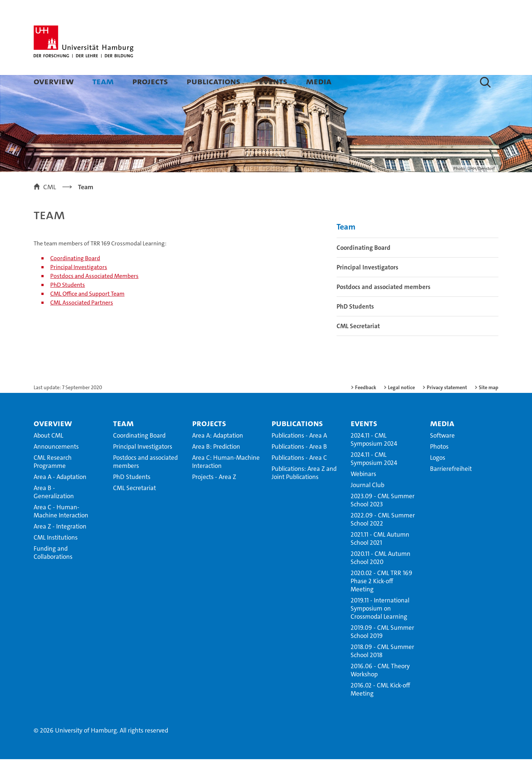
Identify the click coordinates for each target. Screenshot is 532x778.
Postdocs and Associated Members (94, 295)
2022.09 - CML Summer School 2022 (383, 538)
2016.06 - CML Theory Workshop (380, 689)
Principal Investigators (79, 286)
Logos (438, 476)
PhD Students (68, 304)
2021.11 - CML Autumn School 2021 (380, 557)
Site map (489, 406)
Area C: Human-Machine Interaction (226, 480)
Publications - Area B (299, 465)
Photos (439, 465)
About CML (48, 454)
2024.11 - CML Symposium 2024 (374, 458)
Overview (54, 81)
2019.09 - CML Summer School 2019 (382, 650)
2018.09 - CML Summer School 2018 (382, 670)
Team (103, 81)
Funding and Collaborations (53, 571)
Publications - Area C (299, 476)
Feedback (366, 406)
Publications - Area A (299, 454)
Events (273, 81)
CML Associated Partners (82, 321)
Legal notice (401, 406)
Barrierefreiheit (451, 487)
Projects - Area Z (214, 496)
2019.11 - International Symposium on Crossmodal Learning (380, 627)
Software (442, 454)
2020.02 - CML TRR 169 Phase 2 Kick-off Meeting (381, 600)
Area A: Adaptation (218, 454)
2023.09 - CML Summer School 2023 (383, 519)
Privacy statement (447, 406)
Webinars (363, 493)
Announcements (56, 465)
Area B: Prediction (216, 465)
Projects (150, 81)
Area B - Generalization (54, 511)
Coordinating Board (75, 277)
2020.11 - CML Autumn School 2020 (381, 577)
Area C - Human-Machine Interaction (61, 530)
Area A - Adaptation (60, 496)
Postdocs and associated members (383, 306)
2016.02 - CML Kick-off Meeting (380, 708)
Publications (214, 81)
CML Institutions (56, 556)
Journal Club (367, 504)
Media (319, 81)
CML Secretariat (358, 345)
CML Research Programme (53, 480)
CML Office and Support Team (87, 312)
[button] (485, 82)
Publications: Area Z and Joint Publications (304, 492)
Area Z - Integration (60, 545)
